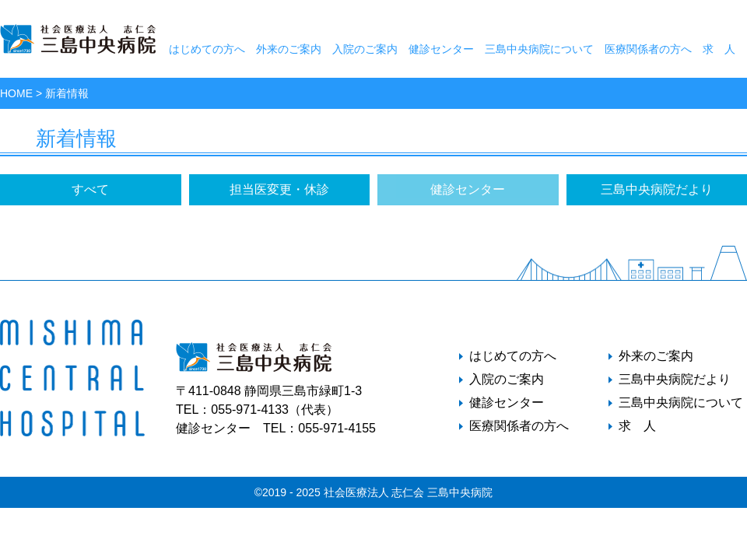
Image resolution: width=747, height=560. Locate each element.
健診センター (441, 49)
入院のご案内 (365, 49)
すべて (90, 189)
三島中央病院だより (657, 189)
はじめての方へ (207, 49)
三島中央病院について (539, 49)
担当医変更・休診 (279, 189)
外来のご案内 (289, 49)
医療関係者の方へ (648, 49)
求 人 (719, 49)
